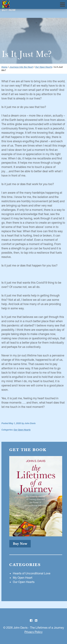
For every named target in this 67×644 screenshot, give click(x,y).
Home (4, 67)
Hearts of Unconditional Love (32, 573)
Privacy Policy (33, 632)
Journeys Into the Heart (21, 67)
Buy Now (9, 10)
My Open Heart (23, 578)
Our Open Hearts (44, 67)
